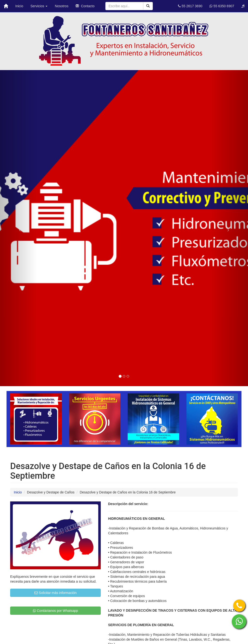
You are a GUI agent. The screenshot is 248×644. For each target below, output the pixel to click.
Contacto (85, 6)
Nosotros (62, 6)
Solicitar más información (55, 593)
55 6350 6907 (222, 6)
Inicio (19, 6)
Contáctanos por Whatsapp (55, 611)
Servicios (39, 6)
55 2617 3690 (190, 6)
